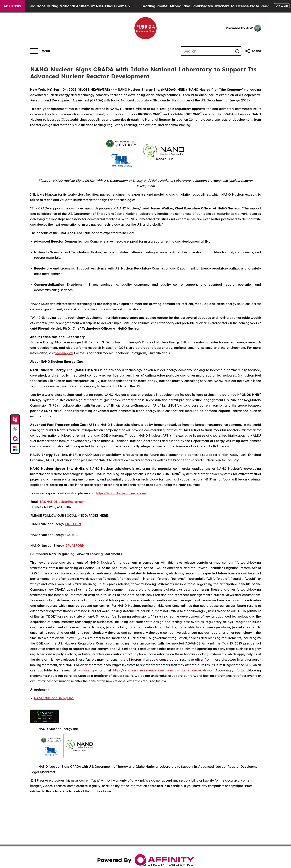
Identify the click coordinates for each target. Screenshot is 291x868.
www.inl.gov (64, 353)
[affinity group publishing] (15, 439)
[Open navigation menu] (40, 51)
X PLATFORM (75, 546)
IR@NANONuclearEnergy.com (63, 502)
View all (282, 6)
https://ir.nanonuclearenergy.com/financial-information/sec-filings (163, 670)
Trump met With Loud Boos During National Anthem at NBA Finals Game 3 (69, 6)
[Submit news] (15, 420)
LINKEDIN (73, 524)
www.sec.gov (88, 670)
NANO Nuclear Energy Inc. (54, 698)
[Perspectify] (15, 429)
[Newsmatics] (15, 449)
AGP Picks (13, 6)
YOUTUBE (72, 535)
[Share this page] (253, 51)
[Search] (206, 51)
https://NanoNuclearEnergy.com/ (121, 493)
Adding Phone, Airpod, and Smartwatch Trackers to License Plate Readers (215, 6)
